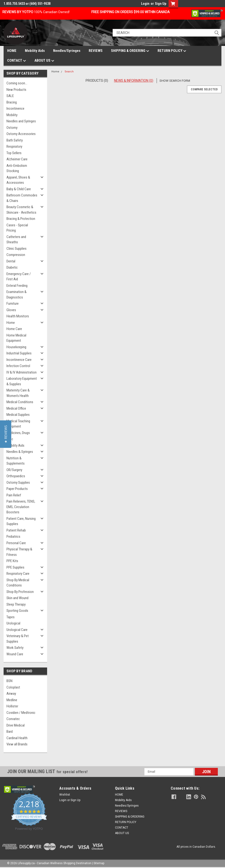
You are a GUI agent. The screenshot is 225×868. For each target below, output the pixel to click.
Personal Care (16, 543)
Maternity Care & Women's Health (18, 393)
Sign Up (161, 4)
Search (69, 72)
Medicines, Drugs (18, 433)
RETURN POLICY (172, 51)
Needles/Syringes (67, 51)
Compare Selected (204, 89)
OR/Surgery (14, 470)
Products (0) (97, 81)
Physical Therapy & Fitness (19, 552)
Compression (16, 255)
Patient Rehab (16, 530)
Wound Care (15, 654)
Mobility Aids (35, 51)
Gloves (11, 310)
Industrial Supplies (19, 353)
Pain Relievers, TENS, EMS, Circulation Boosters (21, 507)
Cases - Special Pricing (17, 228)
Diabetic (12, 267)
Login (145, 4)
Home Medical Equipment (16, 338)
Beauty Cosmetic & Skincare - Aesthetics (21, 210)
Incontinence (15, 108)
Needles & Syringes (20, 452)
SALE (10, 96)
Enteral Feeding (17, 286)
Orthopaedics (16, 476)
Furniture (13, 304)
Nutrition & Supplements (16, 461)
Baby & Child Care (19, 189)
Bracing (12, 102)
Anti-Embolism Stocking (17, 168)
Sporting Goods (17, 611)
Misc (10, 439)
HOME (12, 51)
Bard (10, 732)
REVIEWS (96, 51)
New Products (16, 90)
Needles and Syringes (21, 121)
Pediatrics (13, 537)
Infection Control (18, 366)
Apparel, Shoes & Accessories (18, 180)
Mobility (12, 115)
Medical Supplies (18, 415)
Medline (12, 700)
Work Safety (15, 648)
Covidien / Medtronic (21, 713)
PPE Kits (12, 561)
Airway (11, 694)
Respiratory (14, 146)
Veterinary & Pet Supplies (18, 639)
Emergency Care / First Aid (19, 277)
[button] (6, 434)
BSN (9, 681)
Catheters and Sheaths (16, 240)
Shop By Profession (20, 592)
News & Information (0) (134, 81)
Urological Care (17, 630)
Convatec (13, 719)
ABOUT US (44, 61)
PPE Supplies (15, 567)
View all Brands (17, 744)
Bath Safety (15, 140)
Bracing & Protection (21, 219)
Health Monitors (18, 316)
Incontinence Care (19, 360)
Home (11, 323)
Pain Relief (14, 495)
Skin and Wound (17, 598)
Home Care (14, 329)
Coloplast (13, 687)
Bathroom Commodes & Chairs (22, 198)
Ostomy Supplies (18, 483)
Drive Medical (16, 725)
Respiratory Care (18, 574)
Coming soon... (17, 83)
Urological (13, 623)
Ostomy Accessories (21, 134)
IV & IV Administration (22, 372)
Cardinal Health (17, 738)
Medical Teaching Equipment (18, 424)
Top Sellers (14, 153)
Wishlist (65, 795)
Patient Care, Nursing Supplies (21, 521)
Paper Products (17, 489)
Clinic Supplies (16, 249)
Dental (11, 261)
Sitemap (99, 863)
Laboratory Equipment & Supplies (22, 381)
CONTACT (17, 61)
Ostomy (12, 128)
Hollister (12, 706)
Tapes (11, 617)
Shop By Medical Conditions (18, 583)
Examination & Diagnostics (16, 295)
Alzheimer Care (17, 159)
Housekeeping (16, 347)
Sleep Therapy (16, 604)
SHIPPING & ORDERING (130, 51)
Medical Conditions (20, 402)
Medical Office (16, 408)
